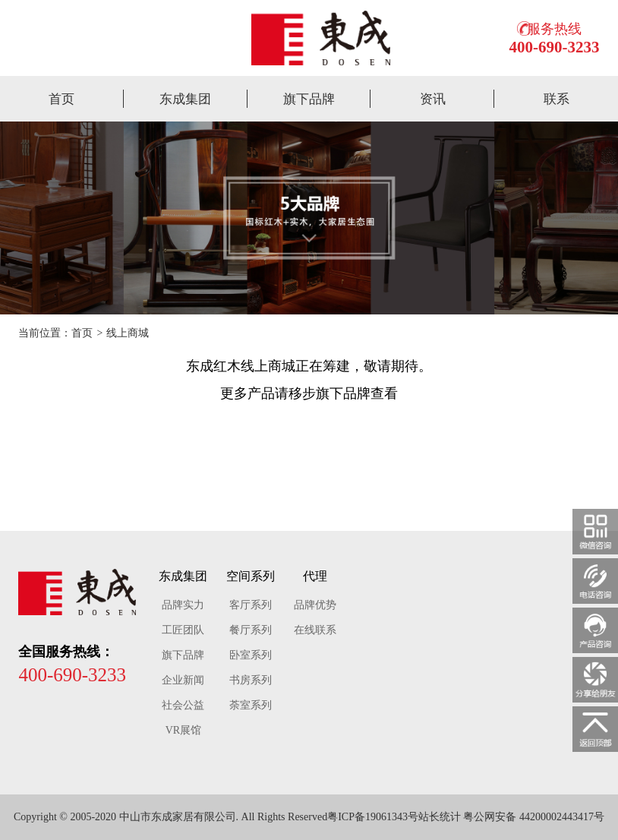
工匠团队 (183, 630)
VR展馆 (183, 730)
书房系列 (251, 680)
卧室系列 (251, 655)
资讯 (433, 99)
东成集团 (185, 99)
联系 (557, 99)
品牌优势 (315, 605)
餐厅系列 (251, 630)
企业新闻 (183, 680)
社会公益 (183, 705)
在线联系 (315, 630)
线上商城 (128, 333)
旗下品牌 (309, 99)
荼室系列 (251, 705)
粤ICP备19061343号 (373, 817)
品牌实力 (183, 605)
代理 (315, 576)
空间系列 (251, 576)
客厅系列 (251, 605)
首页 (61, 99)
